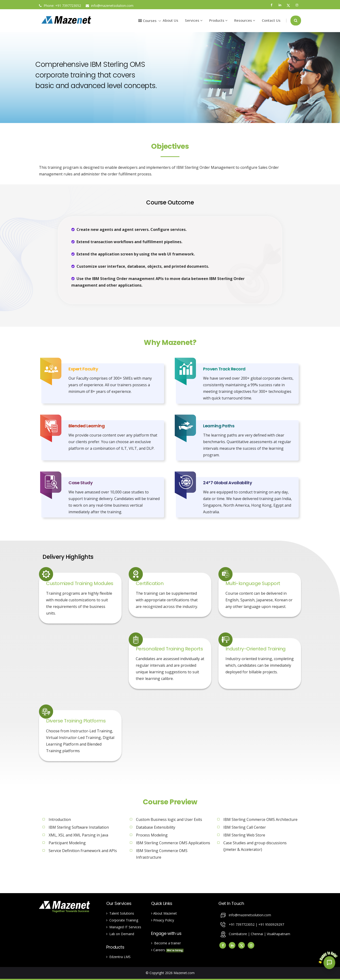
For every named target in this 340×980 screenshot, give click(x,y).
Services (194, 20)
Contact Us (271, 20)
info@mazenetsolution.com (110, 6)
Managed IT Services (124, 927)
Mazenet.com (184, 973)
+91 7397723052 (68, 6)
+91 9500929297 (271, 924)
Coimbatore (238, 934)
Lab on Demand (120, 934)
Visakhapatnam (278, 934)
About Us (170, 20)
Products (218, 20)
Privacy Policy (163, 920)
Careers (167, 950)
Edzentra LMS (118, 957)
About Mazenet (164, 913)
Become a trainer (166, 943)
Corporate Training (122, 920)
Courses (147, 21)
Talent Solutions (120, 913)
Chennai (257, 934)
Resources (245, 20)
